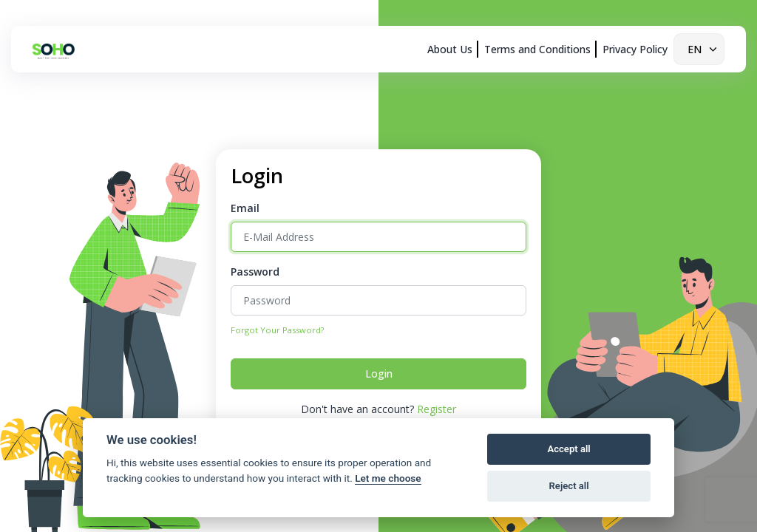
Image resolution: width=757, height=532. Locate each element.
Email (245, 208)
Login (379, 374)
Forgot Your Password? (277, 330)
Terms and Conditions (537, 49)
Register (437, 409)
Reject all (569, 486)
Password (255, 272)
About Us (450, 49)
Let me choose (388, 478)
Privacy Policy (635, 49)
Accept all (568, 449)
